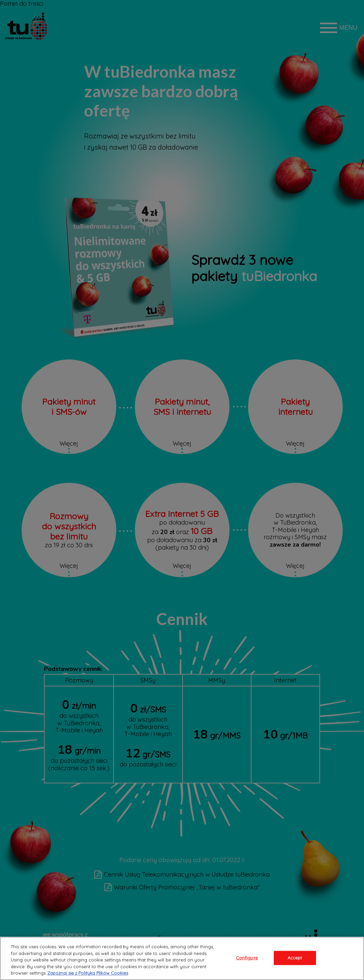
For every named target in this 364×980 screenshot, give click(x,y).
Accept (295, 958)
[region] (182, 958)
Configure (247, 958)
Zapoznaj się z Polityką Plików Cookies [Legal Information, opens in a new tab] (88, 973)
